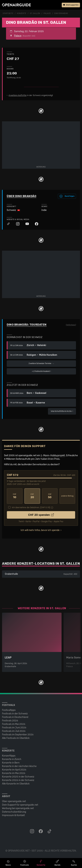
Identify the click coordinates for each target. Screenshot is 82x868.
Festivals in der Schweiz (15, 714)
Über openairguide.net (14, 801)
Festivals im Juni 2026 (14, 728)
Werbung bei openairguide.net (18, 808)
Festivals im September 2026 (18, 735)
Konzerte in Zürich (12, 759)
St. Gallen (35, 13)
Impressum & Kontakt (13, 815)
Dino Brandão (61, 13)
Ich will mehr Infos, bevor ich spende (40, 530)
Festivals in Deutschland (15, 717)
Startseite (8, 13)
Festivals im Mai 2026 (14, 724)
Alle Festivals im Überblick (16, 738)
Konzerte (22, 13)
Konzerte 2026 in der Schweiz (18, 780)
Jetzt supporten (71, 5)
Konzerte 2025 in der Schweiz (18, 777)
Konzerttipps (9, 756)
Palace (47, 13)
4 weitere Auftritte (18, 95)
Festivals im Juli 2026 (14, 731)
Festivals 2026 (10, 721)
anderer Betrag (67, 496)
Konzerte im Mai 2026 (14, 773)
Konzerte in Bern (11, 763)
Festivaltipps (9, 710)
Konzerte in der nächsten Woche (19, 766)
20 (32, 496)
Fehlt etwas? (71, 325)
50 (50, 496)
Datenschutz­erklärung (14, 812)
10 (15, 496)
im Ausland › (41, 371)
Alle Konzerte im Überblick (16, 784)
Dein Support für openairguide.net (20, 805)
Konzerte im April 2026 (14, 770)
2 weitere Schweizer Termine (41, 364)
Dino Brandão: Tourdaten (27, 325)
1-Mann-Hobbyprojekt (53, 455)
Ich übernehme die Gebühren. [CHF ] (31, 507)
